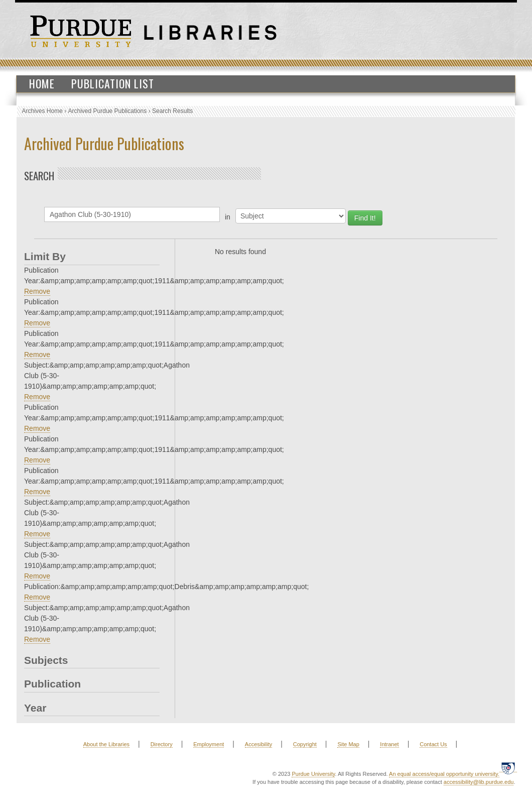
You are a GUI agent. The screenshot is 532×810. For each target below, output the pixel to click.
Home (42, 83)
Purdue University (313, 774)
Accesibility (258, 744)
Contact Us (433, 744)
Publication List (113, 83)
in (228, 217)
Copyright (305, 744)
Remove (37, 291)
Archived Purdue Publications (108, 111)
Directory (162, 744)
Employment (209, 744)
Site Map (348, 744)
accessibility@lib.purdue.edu (479, 782)
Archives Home (42, 111)
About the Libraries (106, 744)
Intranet (389, 744)
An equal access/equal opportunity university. (444, 774)
